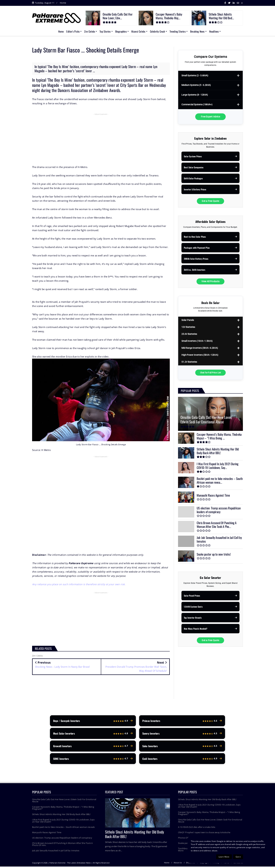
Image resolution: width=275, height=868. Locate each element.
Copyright (204, 864)
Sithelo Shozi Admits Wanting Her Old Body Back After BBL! (61, 816)
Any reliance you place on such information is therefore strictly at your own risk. (79, 584)
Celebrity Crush (158, 31)
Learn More (224, 857)
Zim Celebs (90, 31)
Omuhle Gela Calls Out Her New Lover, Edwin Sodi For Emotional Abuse (64, 802)
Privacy (216, 864)
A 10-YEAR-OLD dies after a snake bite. (197, 828)
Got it (238, 857)
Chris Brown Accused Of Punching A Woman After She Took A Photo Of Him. (62, 846)
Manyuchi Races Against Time (47, 834)
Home (63, 3)
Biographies (121, 31)
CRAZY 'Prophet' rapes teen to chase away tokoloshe (204, 834)
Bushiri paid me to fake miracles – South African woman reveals (63, 828)
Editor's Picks (73, 31)
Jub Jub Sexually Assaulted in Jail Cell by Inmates (56, 852)
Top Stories (105, 31)
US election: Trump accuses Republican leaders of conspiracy (62, 839)
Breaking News (197, 31)
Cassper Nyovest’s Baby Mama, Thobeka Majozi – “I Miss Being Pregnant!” (63, 809)
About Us (178, 864)
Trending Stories (178, 31)
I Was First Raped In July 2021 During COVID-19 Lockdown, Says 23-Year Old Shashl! (63, 822)
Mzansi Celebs (138, 31)
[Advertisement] (101, 140)
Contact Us (238, 864)
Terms (226, 864)
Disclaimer (191, 864)
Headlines (214, 31)
